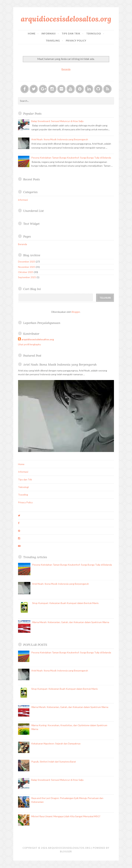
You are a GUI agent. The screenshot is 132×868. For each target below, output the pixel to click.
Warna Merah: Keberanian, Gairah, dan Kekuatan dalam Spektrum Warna (71, 622)
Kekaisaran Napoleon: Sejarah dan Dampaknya (56, 743)
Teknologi (94, 34)
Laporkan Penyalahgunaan (42, 323)
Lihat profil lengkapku (29, 344)
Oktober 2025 (26, 272)
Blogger (76, 312)
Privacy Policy (76, 41)
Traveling (53, 41)
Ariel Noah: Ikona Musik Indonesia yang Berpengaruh (60, 139)
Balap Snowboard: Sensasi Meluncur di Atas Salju (57, 121)
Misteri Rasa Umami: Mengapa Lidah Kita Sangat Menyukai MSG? (66, 816)
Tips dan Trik (71, 34)
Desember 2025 (27, 262)
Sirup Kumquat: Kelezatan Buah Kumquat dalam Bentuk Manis (65, 603)
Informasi (49, 34)
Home (32, 34)
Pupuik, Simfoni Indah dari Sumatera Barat (54, 762)
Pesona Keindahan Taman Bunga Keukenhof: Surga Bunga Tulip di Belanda (71, 158)
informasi (23, 200)
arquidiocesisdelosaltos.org (66, 19)
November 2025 (27, 267)
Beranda (66, 69)
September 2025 (27, 277)
